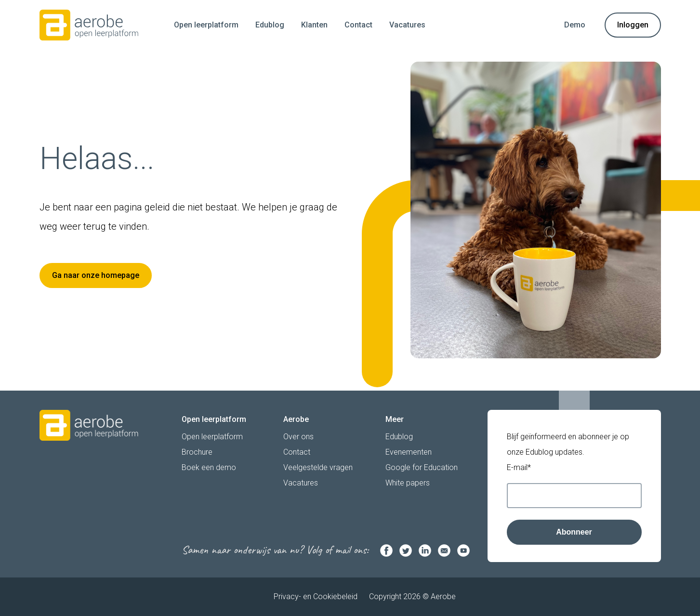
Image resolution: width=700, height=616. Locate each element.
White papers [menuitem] (408, 483)
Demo (575, 25)
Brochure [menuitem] (197, 452)
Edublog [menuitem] (270, 25)
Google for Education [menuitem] (422, 467)
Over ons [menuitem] (298, 437)
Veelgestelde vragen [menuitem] (318, 467)
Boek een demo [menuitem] (209, 467)
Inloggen (633, 25)
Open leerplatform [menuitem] (206, 25)
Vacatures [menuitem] (407, 25)
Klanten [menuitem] (314, 25)
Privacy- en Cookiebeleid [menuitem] (316, 596)
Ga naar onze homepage (96, 275)
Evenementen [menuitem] (409, 452)
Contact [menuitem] (358, 25)
